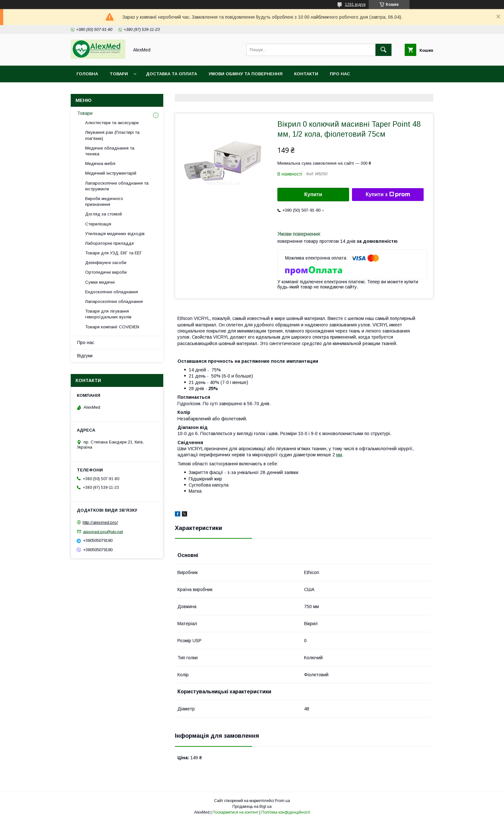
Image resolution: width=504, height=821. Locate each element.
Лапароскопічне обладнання (114, 301)
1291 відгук (355, 5)
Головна (87, 74)
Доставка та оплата (171, 74)
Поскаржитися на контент (235, 812)
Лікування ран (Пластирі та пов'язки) (112, 135)
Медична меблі (100, 164)
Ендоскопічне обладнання (112, 292)
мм (339, 455)
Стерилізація (98, 224)
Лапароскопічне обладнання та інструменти (117, 186)
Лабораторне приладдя (109, 243)
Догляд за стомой (104, 214)
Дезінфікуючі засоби (106, 263)
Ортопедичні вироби (106, 272)
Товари (119, 74)
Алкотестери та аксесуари (112, 123)
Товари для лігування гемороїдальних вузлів (108, 314)
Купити (313, 194)
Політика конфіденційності (286, 812)
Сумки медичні (100, 282)
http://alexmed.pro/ (100, 522)
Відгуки (85, 356)
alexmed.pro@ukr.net (103, 531)
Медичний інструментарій (111, 173)
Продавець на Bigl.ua (252, 807)
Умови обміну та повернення (246, 74)
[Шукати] (383, 50)
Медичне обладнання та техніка (110, 151)
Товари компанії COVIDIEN (112, 327)
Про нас (340, 74)
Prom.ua (282, 801)
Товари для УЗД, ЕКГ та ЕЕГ (114, 253)
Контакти (306, 74)
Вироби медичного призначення (104, 201)
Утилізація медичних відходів (115, 234)
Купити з (388, 195)
